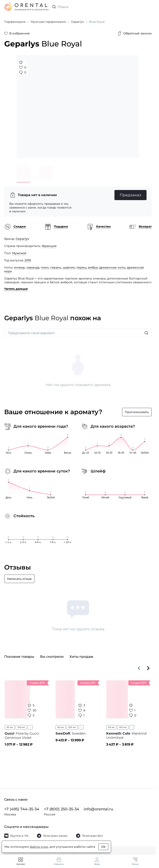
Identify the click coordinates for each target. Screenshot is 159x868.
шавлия (69, 267)
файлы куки (39, 847)
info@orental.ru (98, 809)
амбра (93, 267)
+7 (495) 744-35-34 (22, 809)
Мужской (19, 253)
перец (81, 267)
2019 (28, 260)
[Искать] (146, 333)
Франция (49, 246)
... (30, 727)
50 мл (10, 727)
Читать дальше (16, 289)
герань (56, 267)
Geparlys (22, 239)
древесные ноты (112, 267)
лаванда (33, 267)
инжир (19, 267)
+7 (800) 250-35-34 (62, 809)
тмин (45, 267)
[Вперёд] (148, 668)
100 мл (21, 727)
